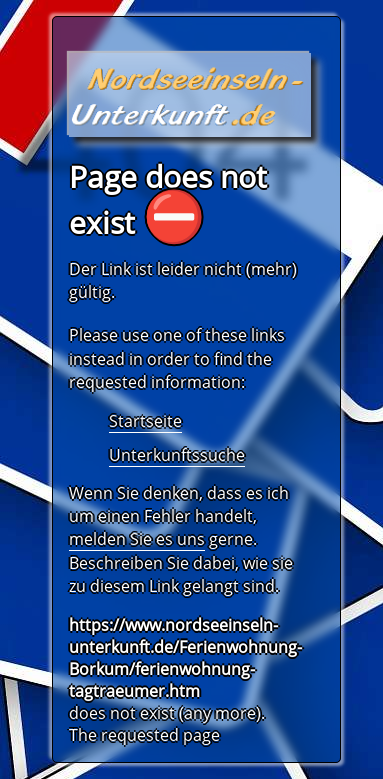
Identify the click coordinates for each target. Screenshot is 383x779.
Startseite (145, 421)
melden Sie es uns (137, 539)
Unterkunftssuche (177, 455)
